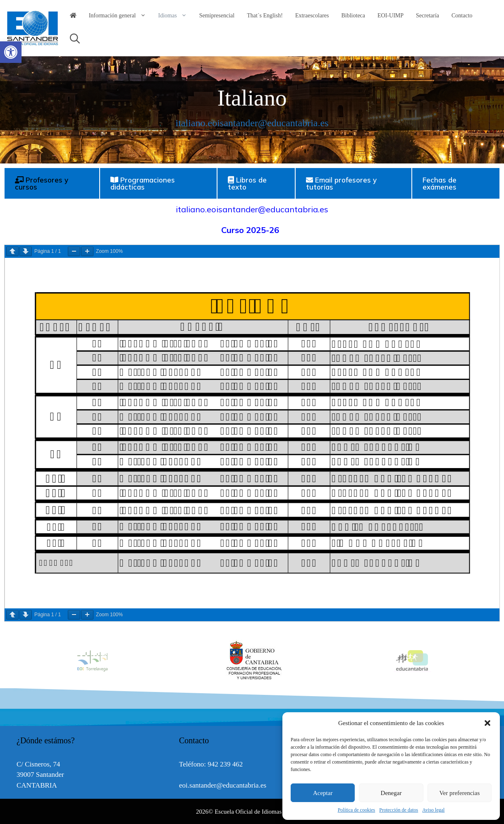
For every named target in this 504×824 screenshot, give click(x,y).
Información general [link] (121, 16)
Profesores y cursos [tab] (42, 183)
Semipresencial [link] (217, 16)
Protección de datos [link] (399, 810)
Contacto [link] (462, 16)
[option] (252, 661)
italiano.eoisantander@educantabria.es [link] (252, 123)
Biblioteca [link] (354, 16)
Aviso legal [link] (433, 810)
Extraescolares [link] (312, 16)
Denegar (391, 793)
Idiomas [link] (176, 16)
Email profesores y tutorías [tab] (341, 183)
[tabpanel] (252, 411)
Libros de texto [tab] (247, 183)
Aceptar (323, 793)
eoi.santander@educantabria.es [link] (223, 785)
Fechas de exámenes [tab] (440, 183)
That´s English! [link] (265, 16)
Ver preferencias (459, 793)
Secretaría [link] (428, 16)
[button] (487, 723)
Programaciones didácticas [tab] (143, 183)
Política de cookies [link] (357, 810)
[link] (11, 52)
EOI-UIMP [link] (391, 16)
